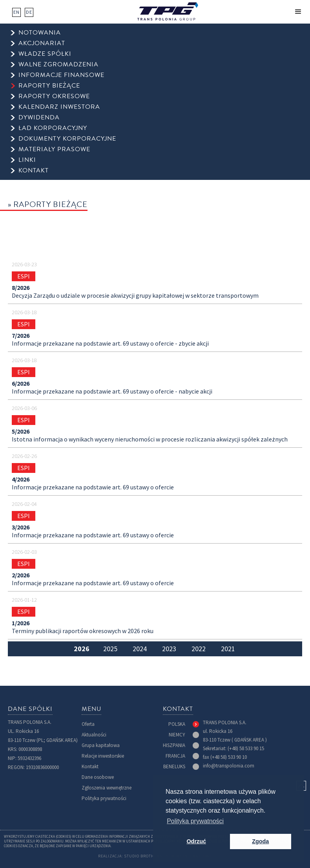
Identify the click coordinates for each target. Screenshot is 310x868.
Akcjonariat (42, 43)
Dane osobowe (98, 777)
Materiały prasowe (54, 149)
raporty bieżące (49, 86)
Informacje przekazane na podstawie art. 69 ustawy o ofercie (93, 487)
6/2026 (21, 384)
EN (16, 12)
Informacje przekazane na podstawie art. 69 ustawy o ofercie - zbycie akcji (110, 344)
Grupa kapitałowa (101, 745)
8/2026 (21, 288)
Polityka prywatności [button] (195, 821)
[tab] (81, 649)
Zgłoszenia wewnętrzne (107, 788)
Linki (27, 160)
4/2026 (21, 480)
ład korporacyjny (53, 128)
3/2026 (21, 527)
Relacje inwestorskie (103, 756)
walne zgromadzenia (58, 65)
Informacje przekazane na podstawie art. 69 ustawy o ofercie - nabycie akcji (112, 392)
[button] (298, 12)
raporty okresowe (54, 96)
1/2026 (21, 623)
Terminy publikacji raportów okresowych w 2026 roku (83, 631)
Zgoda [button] (260, 841)
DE (29, 12)
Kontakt (90, 766)
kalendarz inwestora (59, 107)
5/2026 (21, 432)
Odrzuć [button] (196, 841)
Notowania (40, 33)
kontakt (34, 171)
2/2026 (21, 575)
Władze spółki (45, 54)
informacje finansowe (61, 75)
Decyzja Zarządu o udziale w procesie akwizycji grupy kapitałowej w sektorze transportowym (135, 296)
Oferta (88, 724)
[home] (168, 11)
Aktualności (94, 735)
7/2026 (21, 336)
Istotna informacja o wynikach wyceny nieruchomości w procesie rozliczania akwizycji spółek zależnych (150, 439)
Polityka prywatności (104, 798)
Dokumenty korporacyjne (67, 139)
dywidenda (39, 118)
